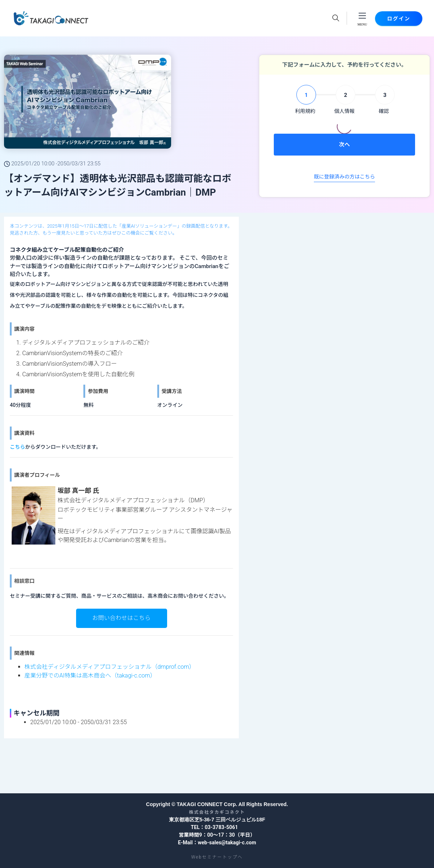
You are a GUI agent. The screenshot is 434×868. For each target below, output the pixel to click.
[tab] (305, 100)
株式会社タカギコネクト (217, 812)
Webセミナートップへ (217, 857)
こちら (17, 447)
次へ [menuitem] (344, 145)
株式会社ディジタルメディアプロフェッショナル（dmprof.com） (110, 667)
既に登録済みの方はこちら (344, 177)
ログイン (399, 19)
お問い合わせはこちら (121, 618)
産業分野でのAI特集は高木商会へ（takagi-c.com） (90, 675)
